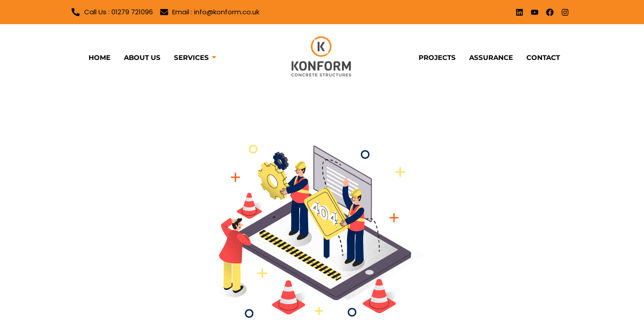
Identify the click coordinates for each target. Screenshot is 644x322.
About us (142, 57)
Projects (437, 57)
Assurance (491, 57)
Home (100, 57)
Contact (543, 57)
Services (195, 58)
